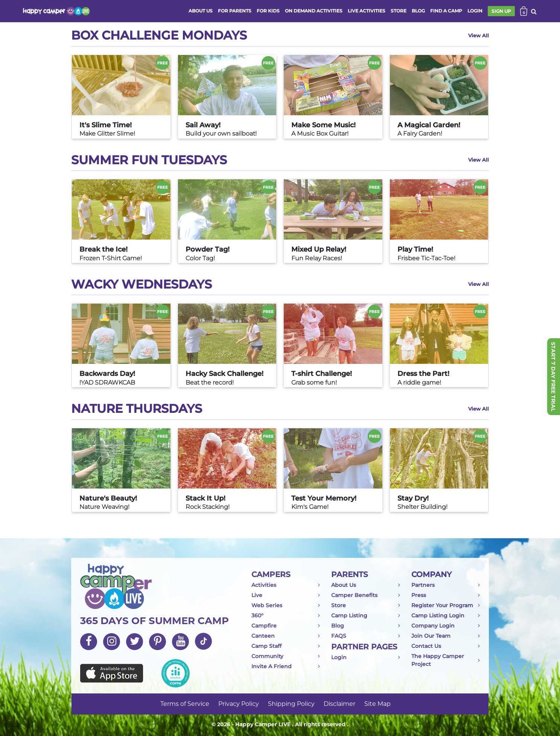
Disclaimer (339, 704)
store (399, 11)
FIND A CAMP (446, 11)
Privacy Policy (239, 704)
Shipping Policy (291, 704)
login (475, 11)
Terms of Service (185, 704)
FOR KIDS (268, 11)
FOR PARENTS (235, 11)
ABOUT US (201, 11)
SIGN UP (501, 11)
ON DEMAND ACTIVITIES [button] (314, 11)
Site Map (377, 704)
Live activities (367, 11)
